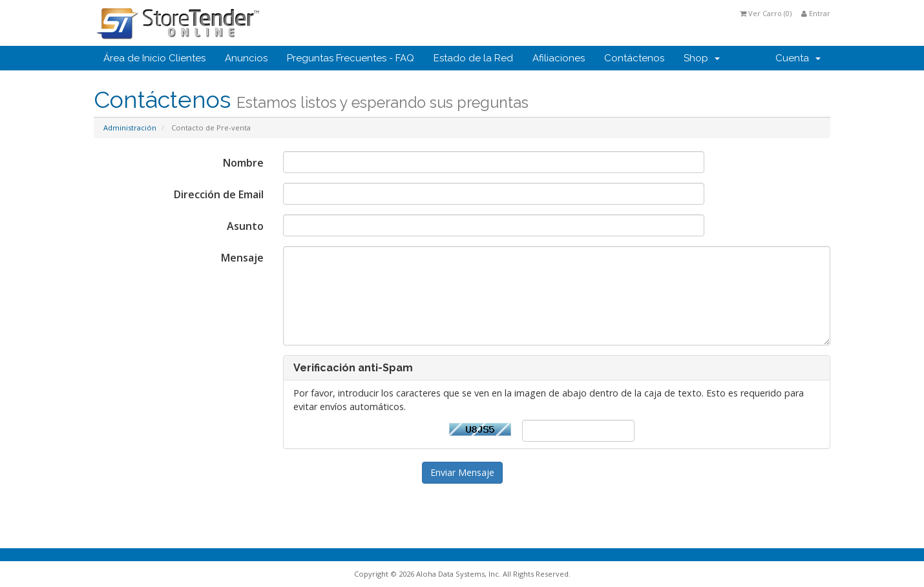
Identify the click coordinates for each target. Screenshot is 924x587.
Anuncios (246, 58)
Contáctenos (634, 58)
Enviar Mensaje (462, 472)
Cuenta (798, 58)
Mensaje (242, 258)
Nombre (243, 163)
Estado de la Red (473, 58)
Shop (702, 58)
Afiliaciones (559, 58)
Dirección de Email (219, 194)
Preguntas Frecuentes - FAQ (351, 58)
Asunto (245, 226)
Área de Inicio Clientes (154, 58)
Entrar (816, 13)
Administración (130, 128)
